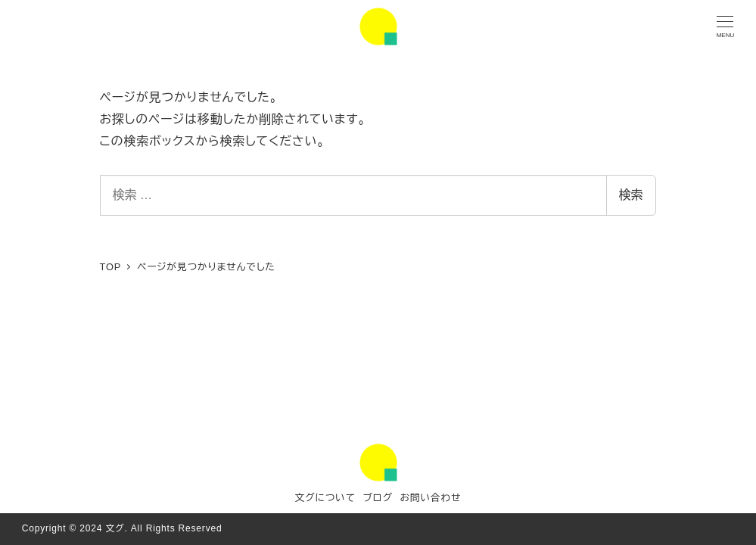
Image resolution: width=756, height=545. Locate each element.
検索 (631, 195)
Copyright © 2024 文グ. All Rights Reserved (122, 528)
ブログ (377, 498)
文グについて (325, 498)
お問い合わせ (430, 498)
